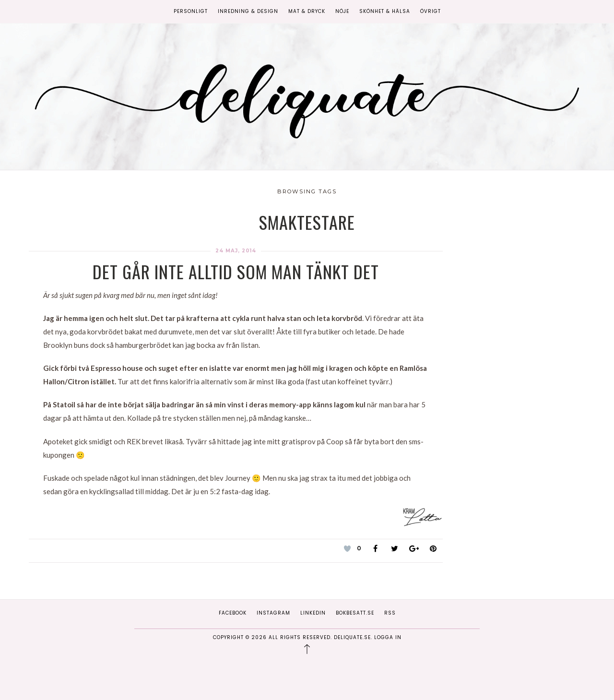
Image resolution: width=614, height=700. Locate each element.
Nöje (342, 11)
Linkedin (313, 613)
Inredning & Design (248, 11)
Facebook (233, 613)
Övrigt (431, 11)
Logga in (388, 637)
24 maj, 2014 (236, 251)
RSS (390, 613)
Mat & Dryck (307, 11)
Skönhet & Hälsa (385, 11)
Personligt (191, 11)
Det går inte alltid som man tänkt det (236, 271)
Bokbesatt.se (355, 613)
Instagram (273, 613)
